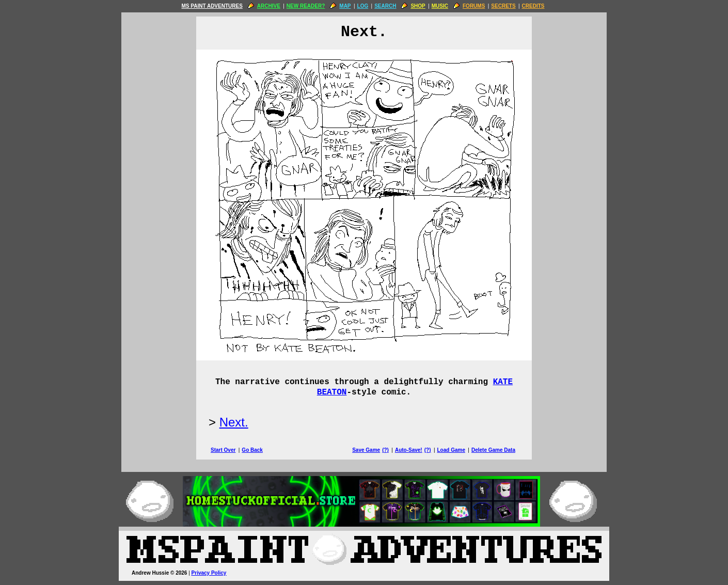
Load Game (451, 450)
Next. (234, 422)
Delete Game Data (493, 450)
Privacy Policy (209, 573)
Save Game (366, 450)
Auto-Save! (409, 450)
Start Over (223, 450)
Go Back (252, 450)
